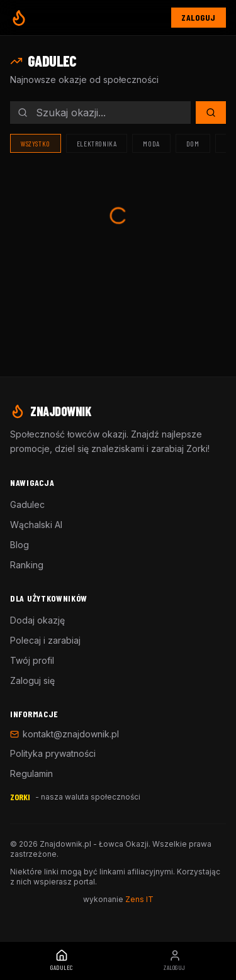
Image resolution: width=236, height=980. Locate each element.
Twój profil (32, 660)
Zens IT (139, 899)
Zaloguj (199, 17)
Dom (193, 143)
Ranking (27, 565)
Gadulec (27, 504)
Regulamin (31, 774)
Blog (20, 545)
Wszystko (36, 143)
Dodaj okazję (37, 620)
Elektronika (97, 143)
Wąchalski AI (36, 525)
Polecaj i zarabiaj (45, 640)
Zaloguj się (32, 680)
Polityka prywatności (53, 753)
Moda (151, 143)
